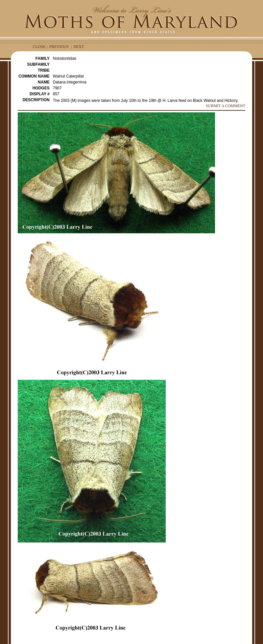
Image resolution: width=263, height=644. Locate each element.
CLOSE (39, 47)
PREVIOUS (59, 47)
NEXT (79, 47)
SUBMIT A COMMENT (226, 106)
